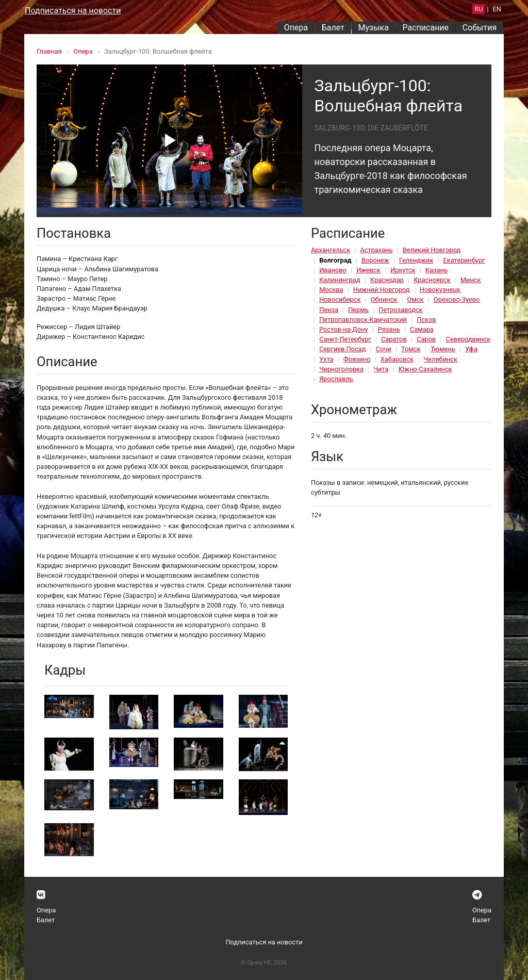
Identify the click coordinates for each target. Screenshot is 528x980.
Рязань (389, 329)
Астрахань (376, 250)
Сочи (384, 349)
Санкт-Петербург (345, 339)
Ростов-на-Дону (343, 329)
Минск (471, 280)
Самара (422, 329)
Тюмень (443, 349)
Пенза (329, 310)
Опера (296, 28)
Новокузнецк (440, 290)
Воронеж (375, 260)
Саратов (394, 339)
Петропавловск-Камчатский (363, 320)
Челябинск (441, 359)
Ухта (326, 359)
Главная (49, 51)
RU (478, 9)
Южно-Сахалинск (425, 369)
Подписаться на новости (73, 11)
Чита (381, 369)
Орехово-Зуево (457, 299)
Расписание (426, 28)
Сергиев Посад (342, 349)
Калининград (340, 280)
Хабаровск (397, 359)
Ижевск (368, 270)
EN (497, 9)
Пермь (358, 310)
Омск (416, 299)
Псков (426, 320)
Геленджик (416, 260)
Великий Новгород (432, 250)
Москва (331, 290)
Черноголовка (341, 369)
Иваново (333, 270)
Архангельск (331, 250)
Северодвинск (468, 339)
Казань (436, 270)
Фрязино (357, 359)
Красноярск (432, 280)
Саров (426, 339)
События (480, 28)
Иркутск (403, 270)
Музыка (373, 28)
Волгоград (335, 260)
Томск (411, 349)
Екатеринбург (464, 260)
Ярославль (336, 379)
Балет (333, 28)
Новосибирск (340, 299)
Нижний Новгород (382, 290)
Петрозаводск (400, 310)
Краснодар (387, 280)
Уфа (471, 349)
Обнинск (384, 299)
